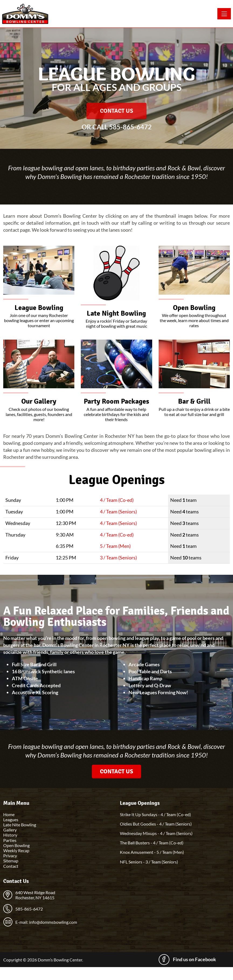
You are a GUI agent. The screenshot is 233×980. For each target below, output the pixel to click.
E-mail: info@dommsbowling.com (46, 922)
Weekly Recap (16, 850)
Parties (10, 840)
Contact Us (116, 111)
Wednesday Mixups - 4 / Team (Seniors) (156, 833)
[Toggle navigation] (224, 14)
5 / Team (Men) (115, 546)
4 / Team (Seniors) (118, 512)
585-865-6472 (130, 127)
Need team (183, 500)
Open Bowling (16, 845)
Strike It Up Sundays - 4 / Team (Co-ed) (155, 814)
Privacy (10, 856)
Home (9, 814)
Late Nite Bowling (20, 825)
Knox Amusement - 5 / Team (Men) (152, 852)
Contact (11, 866)
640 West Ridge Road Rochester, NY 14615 (35, 895)
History (10, 835)
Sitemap (11, 861)
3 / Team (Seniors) (118, 558)
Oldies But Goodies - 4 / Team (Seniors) (156, 824)
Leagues (11, 819)
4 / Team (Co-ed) (117, 500)
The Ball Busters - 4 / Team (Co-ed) (152, 843)
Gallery (10, 830)
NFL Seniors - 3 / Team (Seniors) (149, 862)
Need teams (185, 512)
